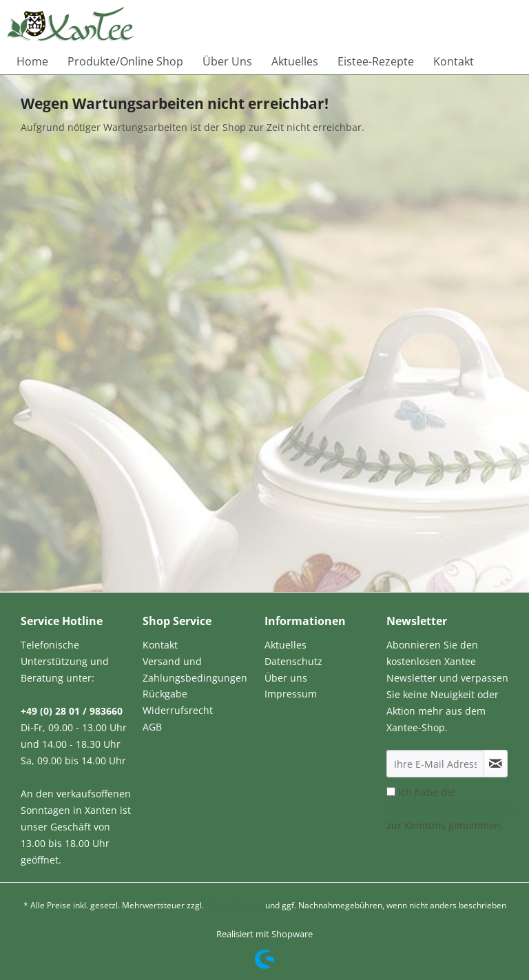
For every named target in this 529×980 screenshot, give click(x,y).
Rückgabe (165, 694)
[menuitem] (32, 61)
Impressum (291, 694)
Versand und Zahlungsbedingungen (195, 670)
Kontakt (160, 645)
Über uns (286, 678)
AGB (152, 727)
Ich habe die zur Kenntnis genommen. (450, 809)
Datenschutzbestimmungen (450, 809)
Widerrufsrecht (178, 710)
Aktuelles (286, 645)
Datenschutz (293, 661)
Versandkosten (235, 905)
